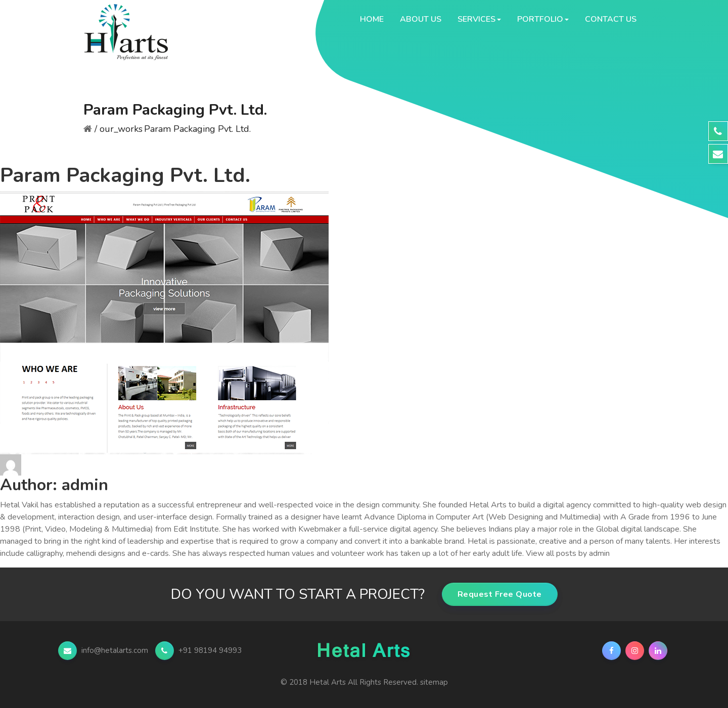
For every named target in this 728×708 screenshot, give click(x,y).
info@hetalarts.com (104, 650)
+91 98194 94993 (198, 650)
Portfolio (540, 19)
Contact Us (611, 19)
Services (476, 19)
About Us (421, 19)
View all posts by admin (568, 553)
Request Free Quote (500, 594)
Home (372, 19)
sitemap (434, 682)
